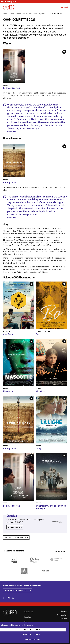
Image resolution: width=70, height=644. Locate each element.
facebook (5, 598)
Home (5, 14)
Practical (28, 617)
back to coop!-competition (16, 538)
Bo (37, 335)
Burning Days (9, 183)
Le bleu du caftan (12, 88)
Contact (64, 611)
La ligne (40, 449)
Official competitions (24, 14)
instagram (9, 598)
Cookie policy (62, 615)
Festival (12, 14)
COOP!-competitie (39, 14)
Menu (67, 7)
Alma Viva (41, 392)
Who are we (29, 612)
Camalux (12, 516)
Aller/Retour (9, 335)
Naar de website (15, 528)
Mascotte (8, 392)
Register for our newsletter (18, 591)
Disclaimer (63, 619)
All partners (60, 551)
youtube (14, 598)
